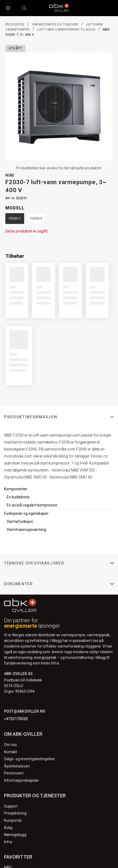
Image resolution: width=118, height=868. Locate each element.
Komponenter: (16, 489)
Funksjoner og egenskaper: (27, 513)
